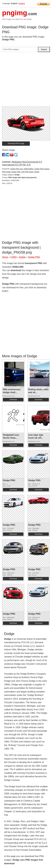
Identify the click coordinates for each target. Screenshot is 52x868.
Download (13, 400)
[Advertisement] (26, 80)
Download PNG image (16, 144)
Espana (22, 3)
